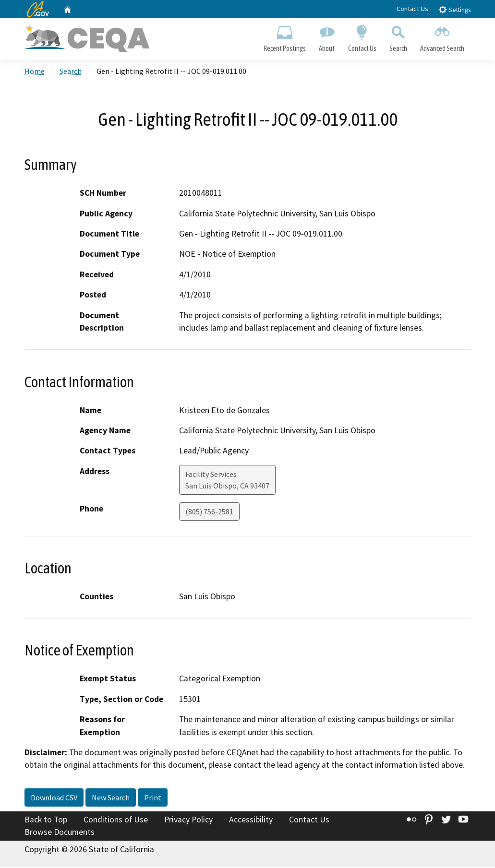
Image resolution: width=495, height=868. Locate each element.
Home (35, 71)
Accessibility (251, 820)
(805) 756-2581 (209, 512)
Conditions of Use (116, 820)
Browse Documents (60, 832)
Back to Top (46, 820)
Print (153, 798)
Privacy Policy (188, 820)
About (327, 36)
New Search (111, 798)
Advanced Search (442, 36)
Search (398, 36)
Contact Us (412, 9)
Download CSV (54, 798)
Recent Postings (285, 36)
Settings (454, 9)
